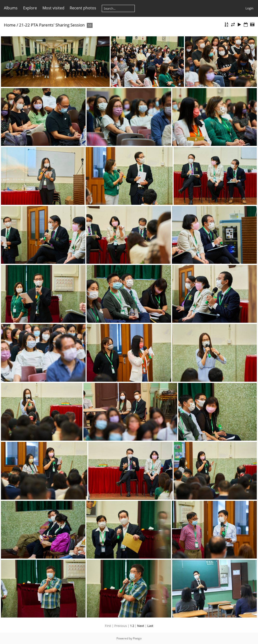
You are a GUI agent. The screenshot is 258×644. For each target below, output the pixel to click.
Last (150, 626)
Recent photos (83, 8)
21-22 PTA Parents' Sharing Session (52, 25)
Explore (30, 8)
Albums (11, 8)
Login (249, 8)
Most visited (53, 8)
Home (10, 25)
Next (141, 626)
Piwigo (137, 638)
